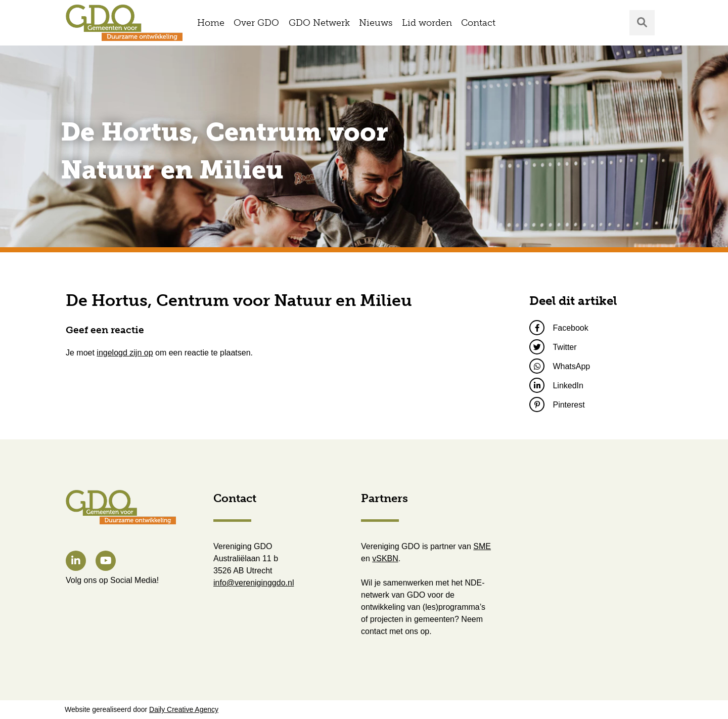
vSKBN (385, 558)
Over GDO (256, 23)
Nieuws (376, 23)
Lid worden (427, 23)
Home (211, 23)
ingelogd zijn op (125, 353)
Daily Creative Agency (184, 709)
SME (482, 546)
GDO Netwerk (319, 23)
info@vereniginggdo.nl (254, 583)
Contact (478, 23)
